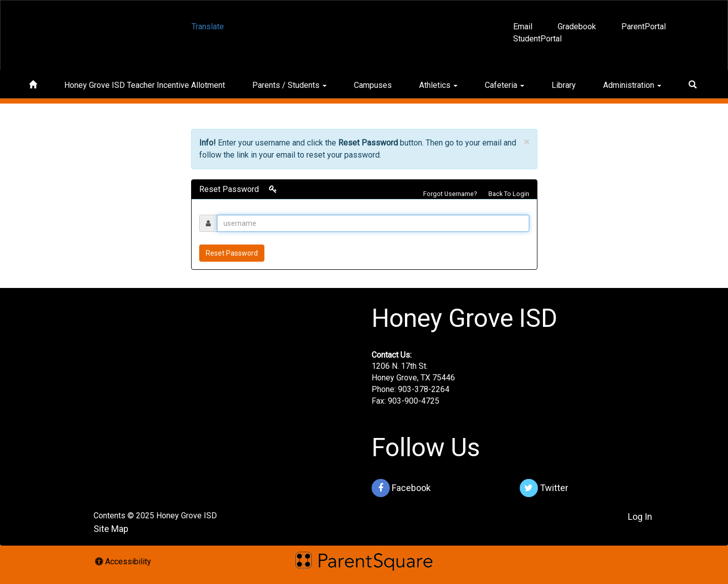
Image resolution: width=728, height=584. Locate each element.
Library (564, 85)
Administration (632, 85)
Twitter (544, 488)
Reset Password (232, 253)
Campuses (373, 85)
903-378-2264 (424, 389)
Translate (208, 27)
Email (523, 27)
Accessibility (123, 562)
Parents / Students (289, 85)
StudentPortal (537, 39)
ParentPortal (644, 27)
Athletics (438, 85)
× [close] (527, 142)
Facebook (401, 488)
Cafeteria (505, 85)
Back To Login (509, 194)
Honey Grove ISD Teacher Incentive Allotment (145, 85)
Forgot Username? (450, 194)
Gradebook (577, 27)
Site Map (111, 529)
